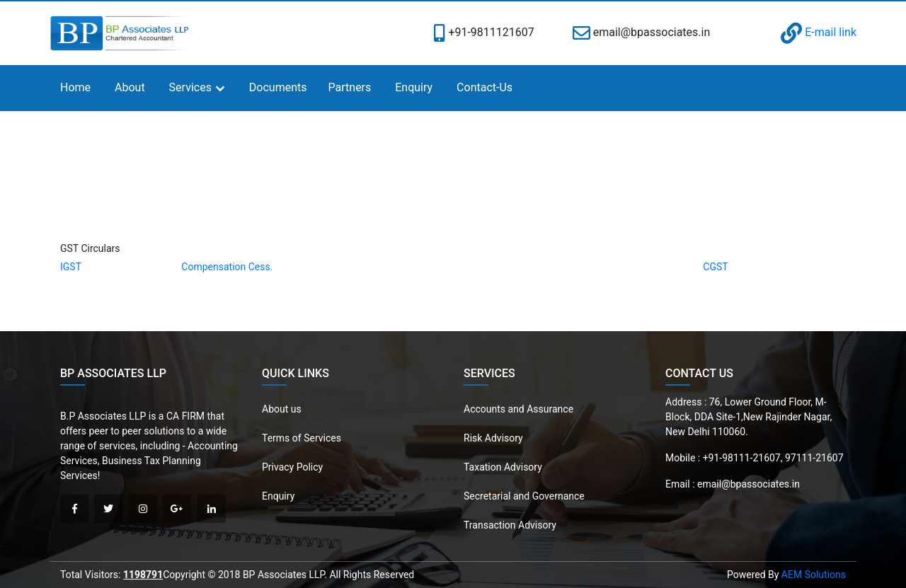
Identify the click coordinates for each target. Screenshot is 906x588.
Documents (278, 87)
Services (190, 87)
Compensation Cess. (227, 267)
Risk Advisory (493, 438)
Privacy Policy (292, 467)
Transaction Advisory (510, 525)
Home (75, 87)
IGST (71, 267)
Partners (350, 87)
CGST (715, 267)
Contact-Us (484, 87)
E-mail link (819, 32)
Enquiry (414, 87)
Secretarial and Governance (524, 496)
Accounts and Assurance (518, 409)
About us (282, 409)
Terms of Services (302, 438)
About (130, 87)
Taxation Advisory (503, 467)
